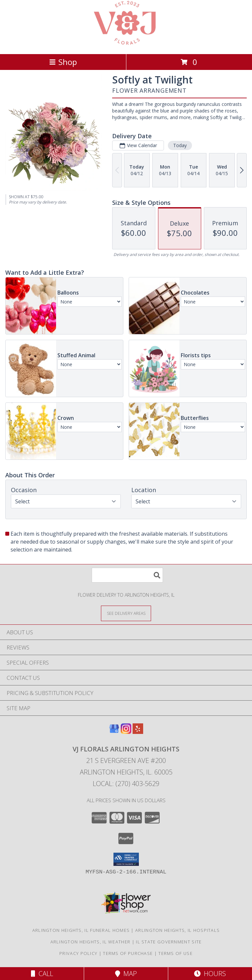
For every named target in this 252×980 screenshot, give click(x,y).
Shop (63, 62)
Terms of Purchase (128, 953)
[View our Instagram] (126, 732)
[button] (126, 859)
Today (180, 145)
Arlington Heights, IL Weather (91, 942)
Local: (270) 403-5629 (126, 784)
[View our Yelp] (138, 732)
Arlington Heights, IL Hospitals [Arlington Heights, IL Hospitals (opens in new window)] (177, 930)
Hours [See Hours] (210, 974)
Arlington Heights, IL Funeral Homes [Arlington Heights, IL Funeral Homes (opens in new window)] (81, 930)
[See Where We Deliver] (126, 613)
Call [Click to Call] (42, 974)
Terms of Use (175, 953)
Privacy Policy (78, 953)
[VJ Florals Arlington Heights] (126, 44)
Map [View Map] (126, 974)
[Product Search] (127, 575)
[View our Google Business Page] (114, 732)
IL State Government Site (169, 942)
